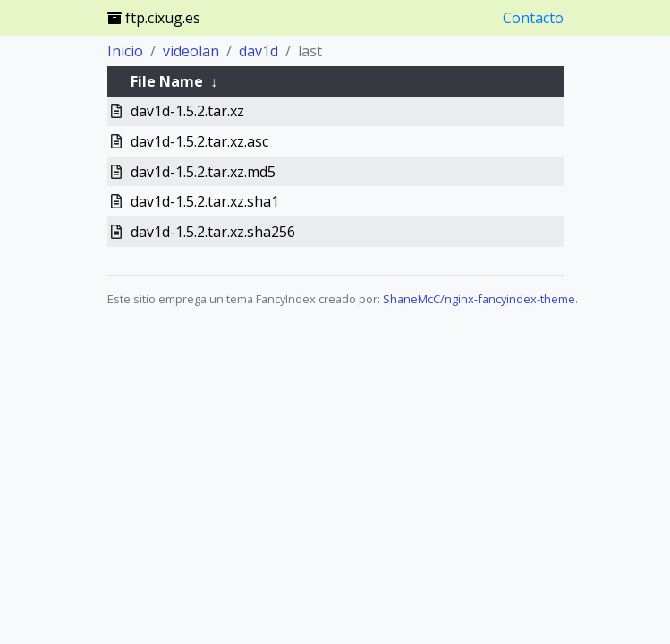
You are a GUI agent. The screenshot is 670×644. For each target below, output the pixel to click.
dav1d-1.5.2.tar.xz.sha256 (213, 232)
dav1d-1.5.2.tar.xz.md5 (203, 172)
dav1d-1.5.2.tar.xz (187, 111)
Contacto (533, 18)
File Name (167, 81)
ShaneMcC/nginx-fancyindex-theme (479, 299)
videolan (191, 51)
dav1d (259, 51)
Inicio (125, 51)
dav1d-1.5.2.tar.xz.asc (199, 141)
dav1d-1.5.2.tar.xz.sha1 (205, 201)
